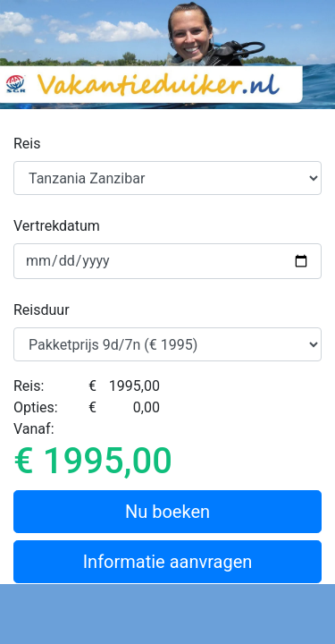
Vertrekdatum (57, 226)
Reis (27, 144)
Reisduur (42, 310)
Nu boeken (167, 512)
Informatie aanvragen (168, 562)
